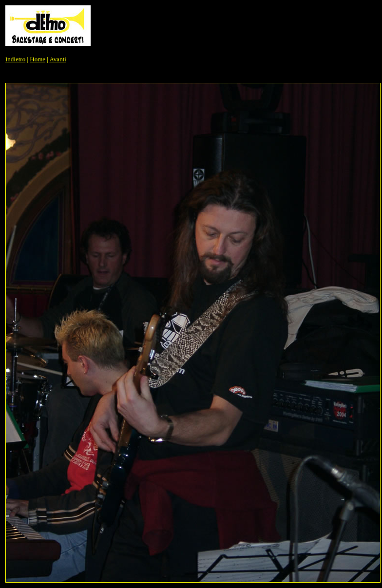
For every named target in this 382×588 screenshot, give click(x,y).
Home (38, 59)
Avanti (57, 59)
